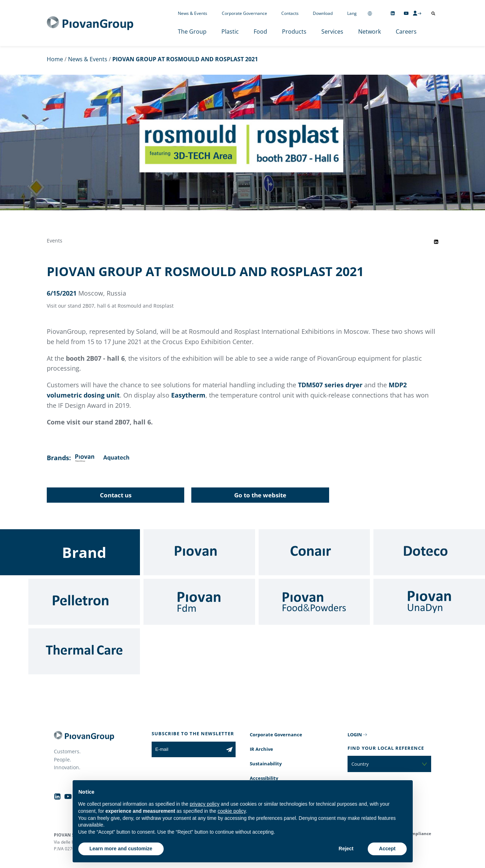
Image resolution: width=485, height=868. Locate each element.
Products (294, 32)
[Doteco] (429, 552)
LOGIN (355, 735)
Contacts (290, 13)
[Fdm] (199, 602)
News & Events (193, 13)
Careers (406, 32)
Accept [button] (387, 849)
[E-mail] (187, 749)
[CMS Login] (417, 13)
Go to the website (260, 495)
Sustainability (266, 764)
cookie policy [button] (232, 811)
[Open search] (433, 13)
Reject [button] (346, 849)
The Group (192, 32)
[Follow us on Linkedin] (393, 13)
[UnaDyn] (429, 602)
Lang (352, 13)
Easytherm (188, 395)
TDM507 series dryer (330, 385)
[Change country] (370, 13)
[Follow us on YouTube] (406, 13)
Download (323, 13)
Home (55, 59)
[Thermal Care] (84, 651)
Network (370, 32)
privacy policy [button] (204, 804)
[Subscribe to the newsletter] (229, 749)
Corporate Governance (244, 13)
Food (260, 32)
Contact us (116, 495)
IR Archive (261, 749)
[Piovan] (199, 552)
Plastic (230, 32)
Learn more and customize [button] (121, 849)
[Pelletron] (84, 602)
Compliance (419, 833)
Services (332, 32)
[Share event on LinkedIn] (436, 242)
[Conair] (314, 552)
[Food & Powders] (314, 602)
